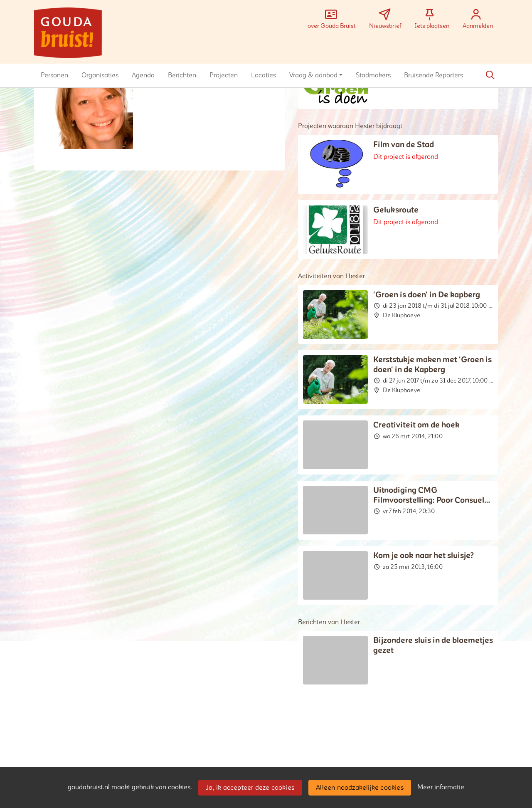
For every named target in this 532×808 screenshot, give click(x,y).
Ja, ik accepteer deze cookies (250, 788)
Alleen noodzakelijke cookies (360, 788)
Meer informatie (441, 787)
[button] (54, 75)
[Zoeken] (490, 75)
